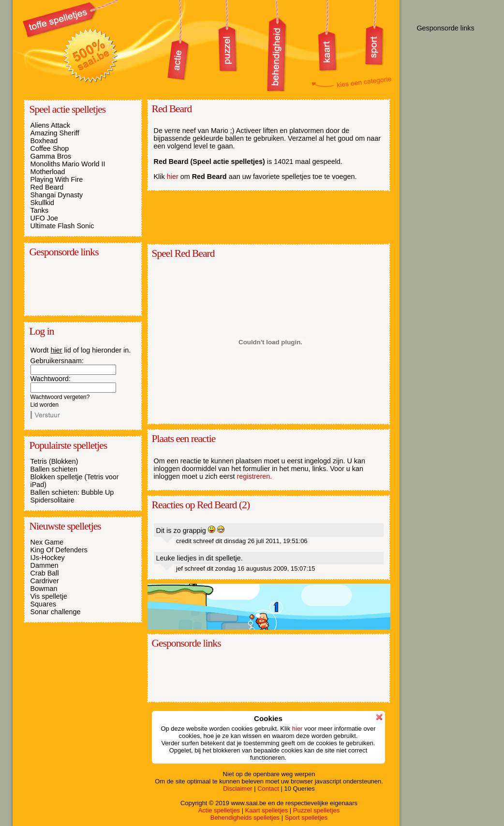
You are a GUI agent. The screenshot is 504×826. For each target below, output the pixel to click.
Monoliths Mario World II (68, 164)
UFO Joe (44, 218)
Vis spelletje (49, 596)
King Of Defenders (59, 550)
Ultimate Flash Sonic (62, 226)
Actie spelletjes (219, 810)
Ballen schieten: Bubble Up (72, 492)
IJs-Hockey (48, 558)
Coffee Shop (50, 148)
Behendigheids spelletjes (245, 818)
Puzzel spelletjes (316, 810)
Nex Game (47, 542)
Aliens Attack (50, 125)
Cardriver (45, 581)
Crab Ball (45, 573)
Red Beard (47, 187)
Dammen (44, 565)
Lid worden (45, 405)
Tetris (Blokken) (54, 461)
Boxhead (44, 141)
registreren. (255, 476)
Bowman (44, 589)
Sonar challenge (56, 612)
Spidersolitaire (52, 500)
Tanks (40, 210)
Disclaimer (237, 789)
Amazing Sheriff (55, 133)
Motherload (48, 172)
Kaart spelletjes (267, 810)
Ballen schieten (54, 469)
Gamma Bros (51, 156)
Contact (268, 789)
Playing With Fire (57, 179)
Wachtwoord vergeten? (60, 397)
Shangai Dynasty (57, 195)
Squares (44, 604)
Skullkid (43, 203)
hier (57, 350)
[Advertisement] (79, 286)
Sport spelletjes (306, 818)
